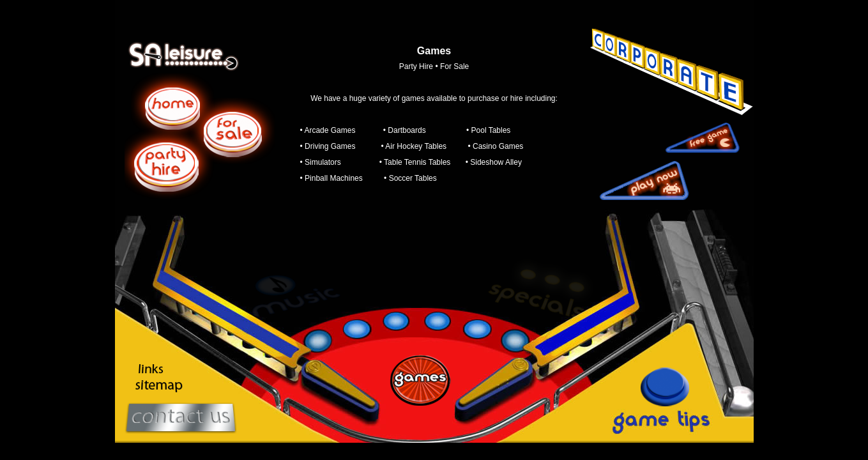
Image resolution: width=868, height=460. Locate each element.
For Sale (454, 66)
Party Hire (416, 66)
